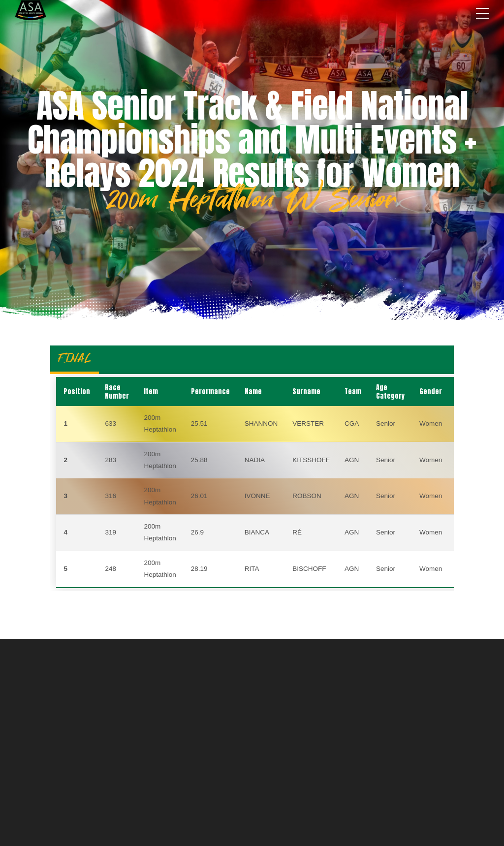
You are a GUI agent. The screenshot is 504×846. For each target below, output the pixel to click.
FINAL (75, 358)
